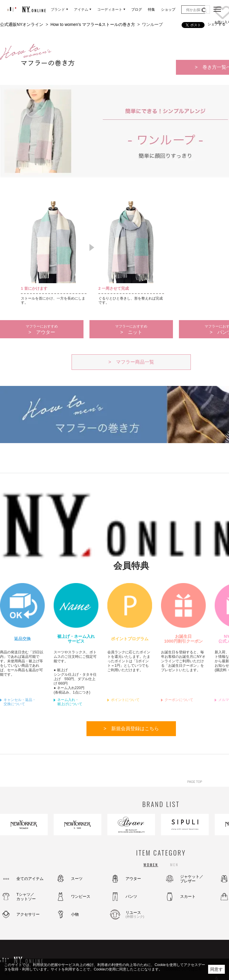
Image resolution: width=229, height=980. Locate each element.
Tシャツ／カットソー (26, 897)
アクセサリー (28, 914)
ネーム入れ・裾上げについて (70, 702)
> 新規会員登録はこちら (131, 729)
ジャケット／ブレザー (192, 879)
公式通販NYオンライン (22, 24)
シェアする (216, 24)
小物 (75, 914)
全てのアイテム (30, 879)
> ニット (131, 329)
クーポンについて (179, 700)
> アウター (42, 329)
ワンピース (81, 896)
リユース (142, 915)
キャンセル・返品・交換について (20, 702)
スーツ (77, 879)
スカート (188, 896)
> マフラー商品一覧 (131, 362)
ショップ (168, 10)
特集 (151, 10)
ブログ (137, 10)
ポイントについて (125, 700)
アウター (133, 879)
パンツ (131, 896)
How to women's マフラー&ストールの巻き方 (93, 24)
